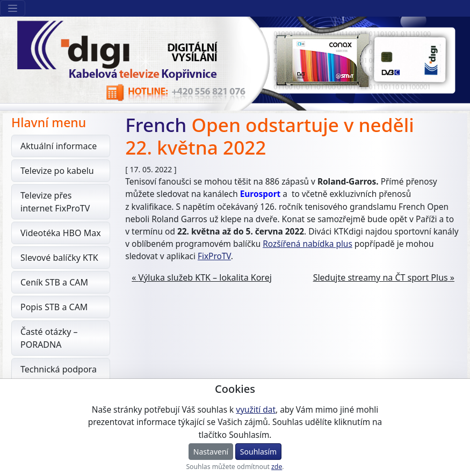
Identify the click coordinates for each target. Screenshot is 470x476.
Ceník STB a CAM (54, 282)
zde (277, 467)
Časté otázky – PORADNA (49, 338)
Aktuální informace (59, 146)
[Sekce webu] (13, 8)
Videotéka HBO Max (61, 233)
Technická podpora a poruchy (59, 376)
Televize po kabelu (57, 171)
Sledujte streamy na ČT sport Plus (381, 277)
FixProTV (214, 256)
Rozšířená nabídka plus (308, 244)
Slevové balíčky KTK (59, 258)
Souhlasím (258, 452)
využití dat (256, 410)
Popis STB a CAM (54, 307)
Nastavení (211, 452)
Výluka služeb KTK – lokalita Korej (205, 277)
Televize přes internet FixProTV (55, 202)
